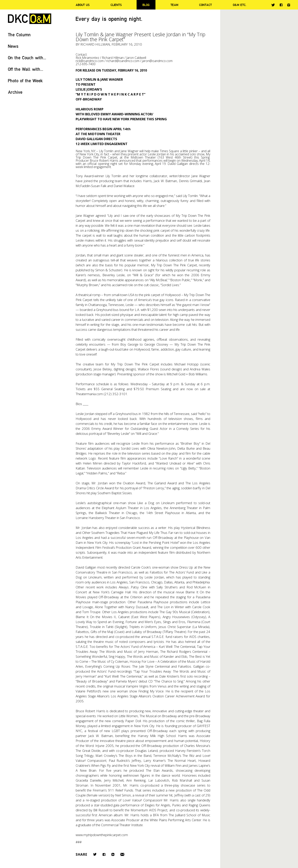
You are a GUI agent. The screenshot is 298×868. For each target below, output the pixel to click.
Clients (116, 5)
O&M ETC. (240, 5)
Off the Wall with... (26, 69)
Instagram (289, 5)
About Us (83, 5)
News (13, 46)
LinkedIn (113, 854)
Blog (146, 5)
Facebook (281, 5)
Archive (15, 92)
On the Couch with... (27, 58)
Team (174, 5)
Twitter (273, 5)
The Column (19, 35)
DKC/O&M (30, 19)
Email (122, 854)
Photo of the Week (25, 81)
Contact (205, 5)
